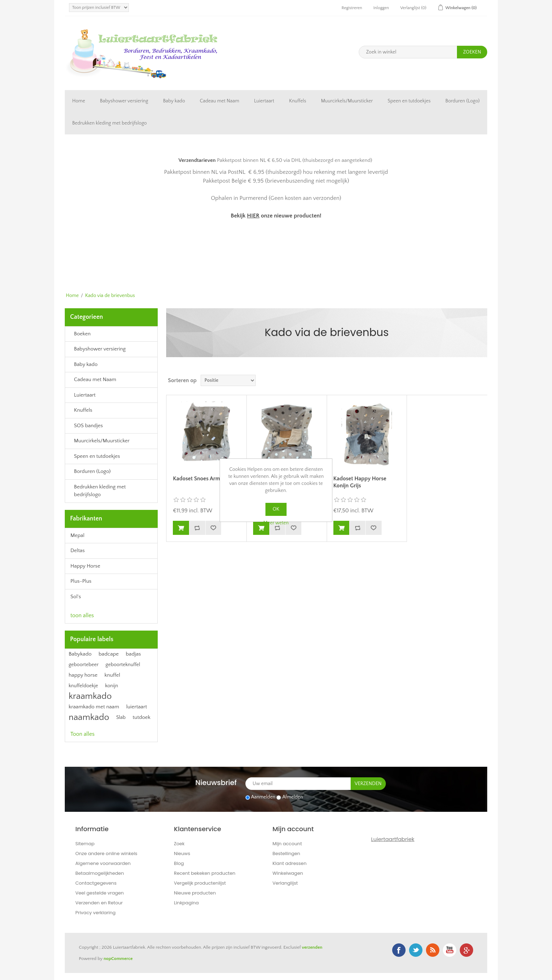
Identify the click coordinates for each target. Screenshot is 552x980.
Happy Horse (85, 566)
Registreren (352, 8)
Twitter (416, 950)
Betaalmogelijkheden (100, 873)
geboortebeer (84, 665)
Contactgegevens (96, 883)
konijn (111, 686)
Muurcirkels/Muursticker (347, 101)
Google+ (466, 950)
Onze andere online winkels (106, 853)
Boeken (82, 334)
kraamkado (90, 696)
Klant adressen (290, 863)
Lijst (481, 380)
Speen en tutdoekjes (409, 101)
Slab (121, 717)
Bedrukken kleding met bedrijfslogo (109, 123)
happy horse (83, 675)
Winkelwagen (288, 873)
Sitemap (85, 844)
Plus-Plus (81, 581)
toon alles (82, 615)
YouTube (450, 950)
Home (79, 101)
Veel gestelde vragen (100, 893)
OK (276, 509)
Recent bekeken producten (205, 873)
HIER (253, 216)
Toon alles (83, 734)
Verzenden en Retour (99, 903)
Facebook (399, 950)
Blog (179, 863)
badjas (133, 654)
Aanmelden (263, 797)
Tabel (469, 380)
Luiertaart (264, 101)
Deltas (78, 551)
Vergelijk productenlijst (200, 883)
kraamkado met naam (94, 707)
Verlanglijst (285, 883)
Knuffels (298, 101)
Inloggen (381, 8)
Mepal (77, 535)
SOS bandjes (88, 426)
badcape (109, 654)
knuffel (112, 675)
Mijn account (287, 844)
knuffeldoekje (83, 686)
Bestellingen (286, 853)
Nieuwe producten (195, 893)
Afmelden (293, 797)
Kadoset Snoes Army (198, 479)
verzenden (312, 947)
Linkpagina (186, 903)
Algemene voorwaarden (103, 863)
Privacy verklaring (95, 913)
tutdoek (142, 717)
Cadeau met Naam (220, 101)
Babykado (80, 654)
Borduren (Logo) (462, 101)
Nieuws (182, 853)
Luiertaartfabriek (393, 839)
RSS (433, 950)
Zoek (179, 844)
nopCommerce (118, 959)
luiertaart (136, 707)
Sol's (76, 597)
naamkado (89, 717)
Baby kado (174, 101)
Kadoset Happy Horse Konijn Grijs (360, 482)
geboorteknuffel (123, 665)
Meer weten (276, 523)
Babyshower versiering (124, 101)
